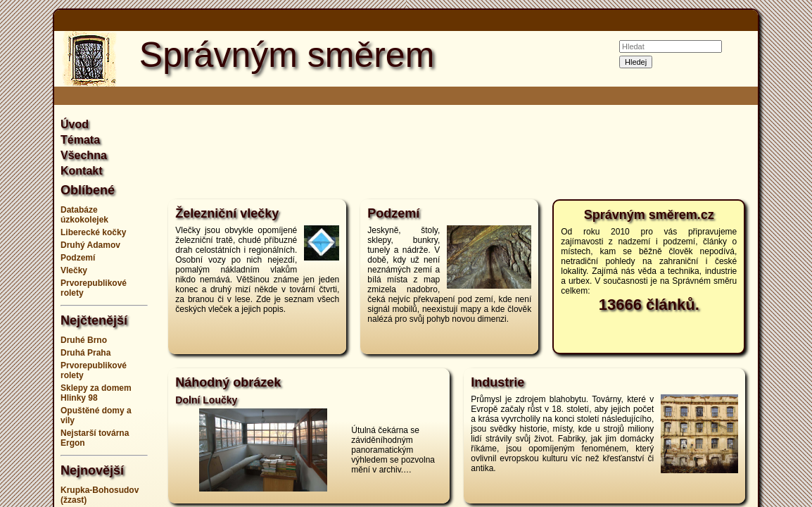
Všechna (84, 155)
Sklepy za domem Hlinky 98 (96, 393)
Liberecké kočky (93, 232)
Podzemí (78, 258)
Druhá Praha (85, 353)
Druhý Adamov (90, 245)
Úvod (75, 124)
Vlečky (74, 270)
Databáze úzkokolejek (84, 215)
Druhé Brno (84, 340)
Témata (80, 140)
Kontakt (82, 171)
